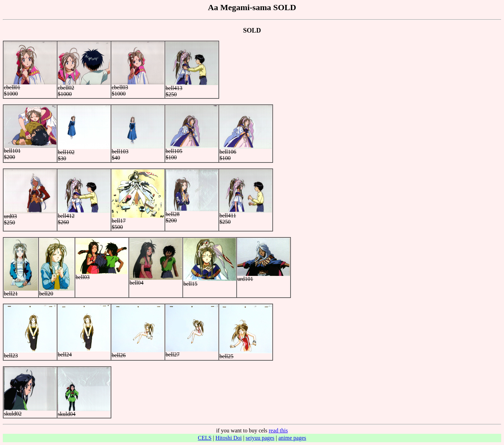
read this (278, 430)
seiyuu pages (260, 438)
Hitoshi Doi (229, 438)
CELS (205, 438)
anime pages (292, 438)
